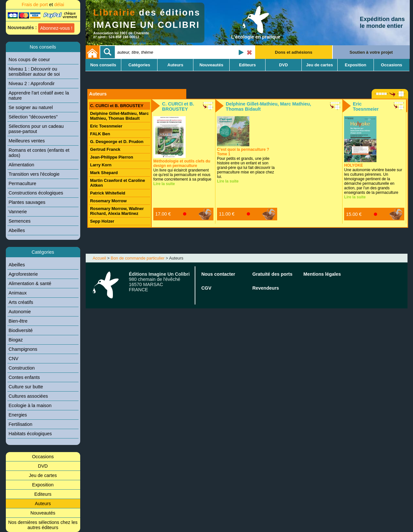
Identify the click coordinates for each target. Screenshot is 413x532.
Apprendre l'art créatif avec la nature (39, 95)
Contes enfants (24, 377)
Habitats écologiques (30, 434)
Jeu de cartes (43, 475)
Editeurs (43, 494)
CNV (14, 359)
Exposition (43, 485)
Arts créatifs (21, 302)
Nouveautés (43, 513)
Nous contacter (218, 274)
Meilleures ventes (27, 141)
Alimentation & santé (30, 283)
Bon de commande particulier (137, 258)
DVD (43, 466)
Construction (22, 368)
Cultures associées (28, 396)
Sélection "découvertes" (33, 117)
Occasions (43, 457)
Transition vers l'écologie (34, 174)
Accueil (99, 258)
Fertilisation (21, 424)
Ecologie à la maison (30, 405)
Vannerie (18, 212)
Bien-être (18, 321)
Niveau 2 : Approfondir (32, 83)
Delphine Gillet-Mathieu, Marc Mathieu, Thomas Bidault (120, 116)
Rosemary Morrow (109, 201)
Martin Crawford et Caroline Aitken (118, 183)
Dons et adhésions (294, 52)
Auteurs (43, 504)
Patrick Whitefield (108, 193)
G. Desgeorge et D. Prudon (117, 142)
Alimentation (22, 165)
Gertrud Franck (105, 149)
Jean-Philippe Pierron (112, 157)
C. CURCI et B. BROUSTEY (117, 106)
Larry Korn (101, 165)
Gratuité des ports (272, 274)
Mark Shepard (104, 173)
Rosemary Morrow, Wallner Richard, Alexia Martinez (117, 211)
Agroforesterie (23, 274)
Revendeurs (266, 288)
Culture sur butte (26, 387)
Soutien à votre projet (371, 52)
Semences (20, 221)
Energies (18, 415)
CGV (206, 288)
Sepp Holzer (102, 221)
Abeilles (17, 230)
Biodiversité (21, 330)
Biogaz (16, 340)
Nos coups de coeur (29, 60)
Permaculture (23, 183)
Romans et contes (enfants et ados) (39, 153)
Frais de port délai (43, 5)
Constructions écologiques (36, 193)
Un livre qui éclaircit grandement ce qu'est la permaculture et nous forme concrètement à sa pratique (182, 170)
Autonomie (20, 312)
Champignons (23, 349)
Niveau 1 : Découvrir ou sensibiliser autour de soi (34, 72)
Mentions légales (322, 274)
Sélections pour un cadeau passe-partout (36, 129)
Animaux (18, 293)
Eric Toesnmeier (106, 126)
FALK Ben (100, 134)
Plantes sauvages (27, 202)
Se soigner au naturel (31, 107)
